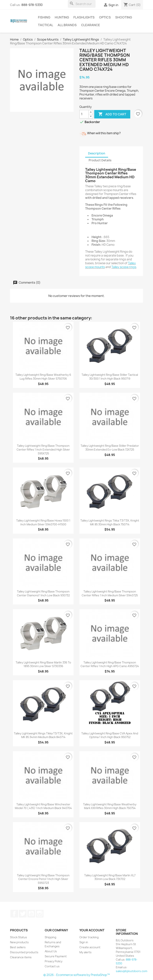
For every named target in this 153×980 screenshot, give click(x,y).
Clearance (91, 25)
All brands (67, 25)
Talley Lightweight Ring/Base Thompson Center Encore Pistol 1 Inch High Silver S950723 (43, 879)
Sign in (84, 942)
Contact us (52, 966)
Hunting (62, 17)
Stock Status (18, 937)
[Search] (82, 4)
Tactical (46, 25)
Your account (92, 930)
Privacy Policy (54, 961)
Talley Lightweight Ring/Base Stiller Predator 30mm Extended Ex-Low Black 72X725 (110, 448)
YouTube (31, 914)
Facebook (14, 914)
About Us (51, 951)
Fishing (44, 17)
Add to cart (112, 114)
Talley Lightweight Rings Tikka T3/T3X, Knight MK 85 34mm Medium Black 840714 (43, 735)
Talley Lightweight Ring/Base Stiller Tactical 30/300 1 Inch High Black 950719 (110, 377)
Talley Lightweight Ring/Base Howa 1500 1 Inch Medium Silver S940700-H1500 (43, 522)
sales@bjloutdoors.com (132, 971)
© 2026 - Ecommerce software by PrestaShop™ (77, 975)
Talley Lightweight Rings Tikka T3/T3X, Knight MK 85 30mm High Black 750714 (110, 522)
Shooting (124, 17)
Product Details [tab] (100, 160)
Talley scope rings (124, 267)
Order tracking (89, 937)
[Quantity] (84, 114)
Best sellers (18, 947)
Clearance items (21, 957)
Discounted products (24, 952)
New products (19, 942)
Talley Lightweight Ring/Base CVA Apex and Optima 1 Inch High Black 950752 (110, 735)
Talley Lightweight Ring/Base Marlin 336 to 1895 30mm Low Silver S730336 (43, 664)
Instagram (40, 914)
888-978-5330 (32, 5)
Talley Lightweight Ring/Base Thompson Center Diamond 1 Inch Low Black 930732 (43, 593)
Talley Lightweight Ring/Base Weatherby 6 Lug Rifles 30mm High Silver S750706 (43, 377)
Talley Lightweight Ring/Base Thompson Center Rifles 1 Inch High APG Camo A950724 (110, 664)
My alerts (85, 952)
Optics (105, 17)
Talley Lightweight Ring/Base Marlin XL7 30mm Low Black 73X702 (110, 877)
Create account (90, 947)
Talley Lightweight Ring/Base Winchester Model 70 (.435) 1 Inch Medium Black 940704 (43, 806)
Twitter (23, 914)
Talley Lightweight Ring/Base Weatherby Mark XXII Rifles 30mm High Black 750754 (110, 806)
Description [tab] (97, 153)
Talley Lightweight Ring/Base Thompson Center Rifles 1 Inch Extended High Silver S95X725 (43, 450)
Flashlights (84, 17)
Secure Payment (56, 956)
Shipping (50, 937)
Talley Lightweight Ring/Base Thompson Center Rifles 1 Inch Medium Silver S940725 (110, 593)
